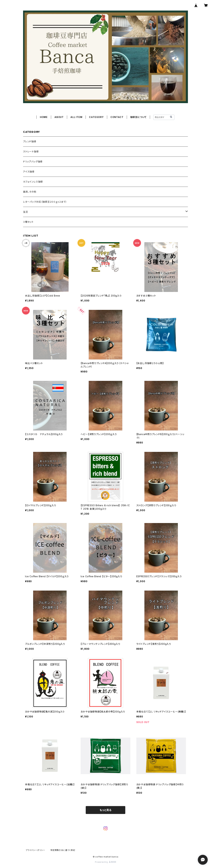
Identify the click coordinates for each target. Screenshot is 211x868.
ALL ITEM (76, 117)
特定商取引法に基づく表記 (63, 850)
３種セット (28, 222)
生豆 (26, 212)
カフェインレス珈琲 (33, 182)
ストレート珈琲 (31, 151)
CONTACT (117, 117)
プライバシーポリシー (35, 850)
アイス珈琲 (29, 172)
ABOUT (59, 117)
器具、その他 (30, 192)
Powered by (105, 862)
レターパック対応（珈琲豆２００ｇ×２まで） (45, 202)
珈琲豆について (138, 117)
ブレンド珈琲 (30, 141)
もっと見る (105, 810)
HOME (44, 117)
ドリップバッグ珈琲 (33, 162)
